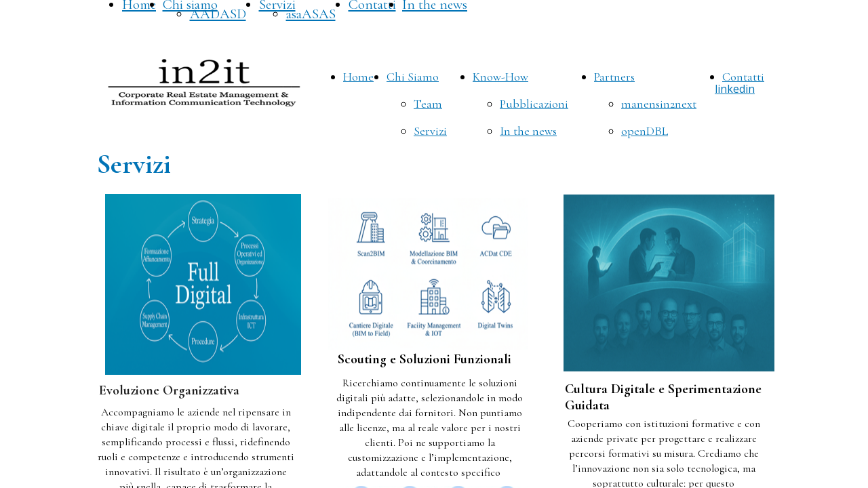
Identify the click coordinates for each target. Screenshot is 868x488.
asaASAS (311, 14)
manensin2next (659, 104)
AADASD (218, 14)
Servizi (430, 131)
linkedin (735, 89)
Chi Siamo (413, 77)
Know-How (500, 77)
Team (428, 104)
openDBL (645, 131)
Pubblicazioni (534, 104)
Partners (614, 77)
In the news (528, 131)
